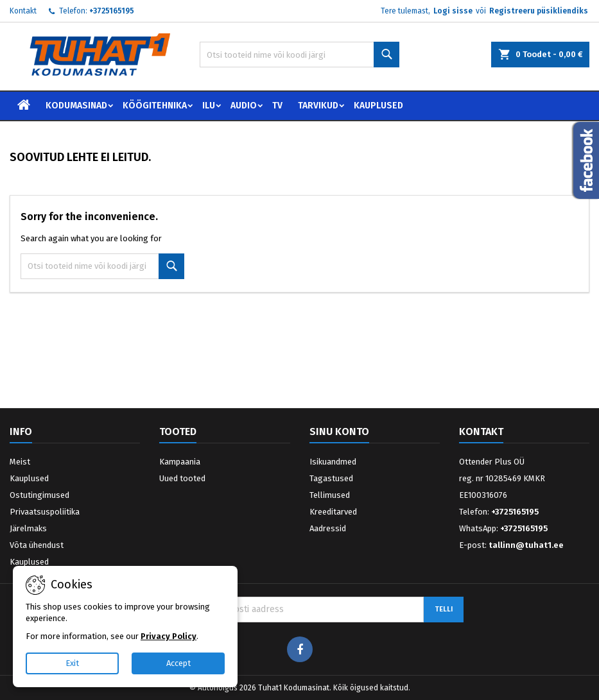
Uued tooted (182, 478)
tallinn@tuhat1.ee (526, 545)
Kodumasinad (76, 106)
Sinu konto (339, 431)
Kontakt (23, 11)
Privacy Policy (169, 636)
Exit (72, 663)
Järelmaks (28, 528)
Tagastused (331, 478)
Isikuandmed (333, 462)
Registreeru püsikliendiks (539, 11)
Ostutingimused (39, 495)
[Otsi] (299, 55)
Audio (244, 106)
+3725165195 (112, 11)
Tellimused (330, 495)
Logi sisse (453, 11)
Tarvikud (318, 106)
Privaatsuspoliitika (45, 512)
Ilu (209, 106)
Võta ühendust (37, 545)
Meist (20, 462)
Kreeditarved (333, 512)
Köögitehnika (155, 106)
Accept (178, 663)
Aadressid (328, 528)
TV (277, 106)
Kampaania (180, 462)
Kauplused (378, 106)
